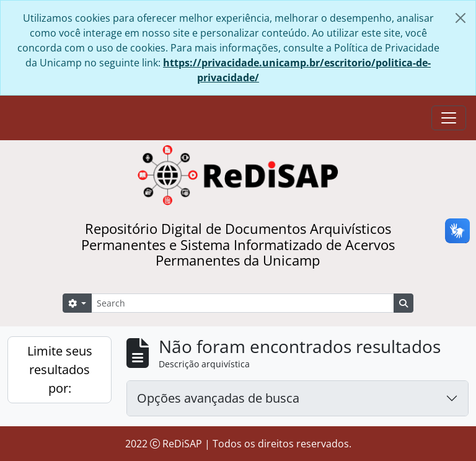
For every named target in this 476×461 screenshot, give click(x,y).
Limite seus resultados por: (60, 369)
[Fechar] (461, 18)
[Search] (243, 303)
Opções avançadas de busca (218, 398)
